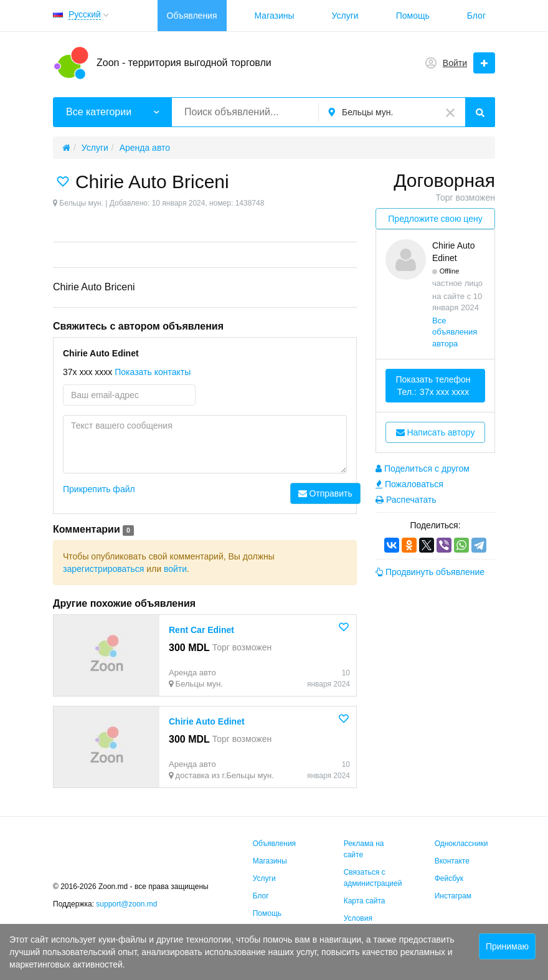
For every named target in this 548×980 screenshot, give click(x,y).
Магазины (275, 16)
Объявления (192, 16)
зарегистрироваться (103, 569)
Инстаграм (453, 896)
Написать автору (436, 432)
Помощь (413, 16)
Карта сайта (365, 901)
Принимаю (507, 946)
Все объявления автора (455, 332)
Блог (476, 16)
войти (175, 569)
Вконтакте (452, 861)
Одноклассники (461, 844)
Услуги (345, 16)
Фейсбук (449, 878)
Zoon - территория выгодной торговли (184, 63)
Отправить (325, 493)
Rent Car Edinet (201, 630)
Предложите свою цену (435, 219)
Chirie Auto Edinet (207, 721)
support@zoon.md (128, 904)
